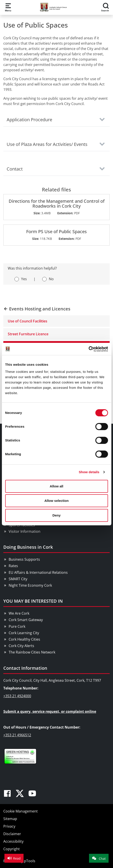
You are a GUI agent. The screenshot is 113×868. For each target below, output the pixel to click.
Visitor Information (25, 531)
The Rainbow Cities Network (32, 652)
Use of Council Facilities (28, 321)
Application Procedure (29, 120)
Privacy (9, 826)
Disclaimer (12, 834)
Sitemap (10, 819)
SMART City (18, 579)
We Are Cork (19, 613)
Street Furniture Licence (28, 334)
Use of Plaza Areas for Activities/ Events (47, 144)
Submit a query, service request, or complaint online (50, 711)
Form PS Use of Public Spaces (56, 232)
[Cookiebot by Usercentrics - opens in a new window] (88, 349)
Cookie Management (21, 811)
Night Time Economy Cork (30, 585)
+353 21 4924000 (17, 696)
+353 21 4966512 (17, 735)
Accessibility (13, 841)
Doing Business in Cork (28, 547)
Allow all (56, 486)
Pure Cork (17, 626)
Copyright (12, 849)
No (51, 279)
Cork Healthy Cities (24, 639)
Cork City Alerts (21, 646)
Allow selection (56, 501)
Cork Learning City (24, 633)
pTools (30, 861)
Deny (56, 515)
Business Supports (24, 559)
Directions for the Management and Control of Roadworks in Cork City (57, 204)
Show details (89, 472)
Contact (15, 169)
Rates (13, 566)
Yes (24, 279)
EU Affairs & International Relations (38, 572)
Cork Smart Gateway (26, 620)
